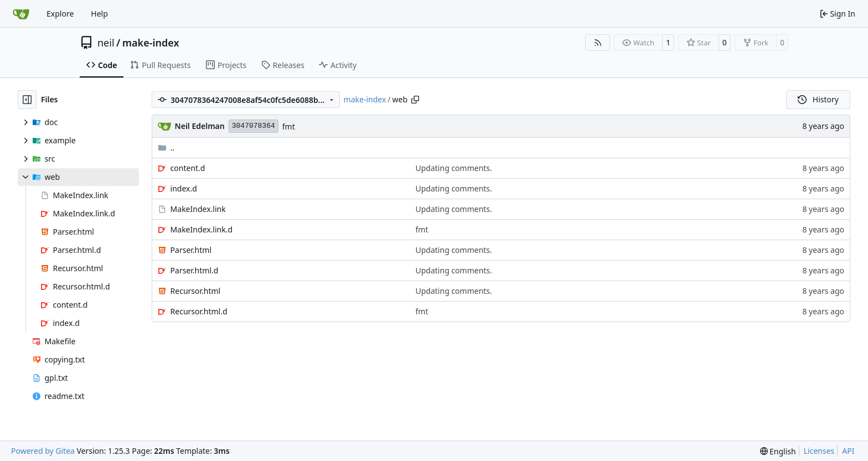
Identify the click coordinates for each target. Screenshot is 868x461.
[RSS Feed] (598, 43)
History (818, 99)
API (848, 451)
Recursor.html (196, 291)
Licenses (819, 451)
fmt (289, 126)
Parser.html (191, 250)
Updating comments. (454, 168)
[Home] (21, 14)
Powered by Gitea (43, 451)
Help (99, 14)
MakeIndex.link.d (201, 229)
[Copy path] (415, 100)
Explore (60, 14)
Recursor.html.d (199, 311)
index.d (184, 188)
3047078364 (254, 126)
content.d (188, 168)
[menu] (778, 451)
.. (166, 147)
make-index (151, 43)
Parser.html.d (195, 270)
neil (106, 43)
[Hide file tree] (27, 100)
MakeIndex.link (198, 209)
